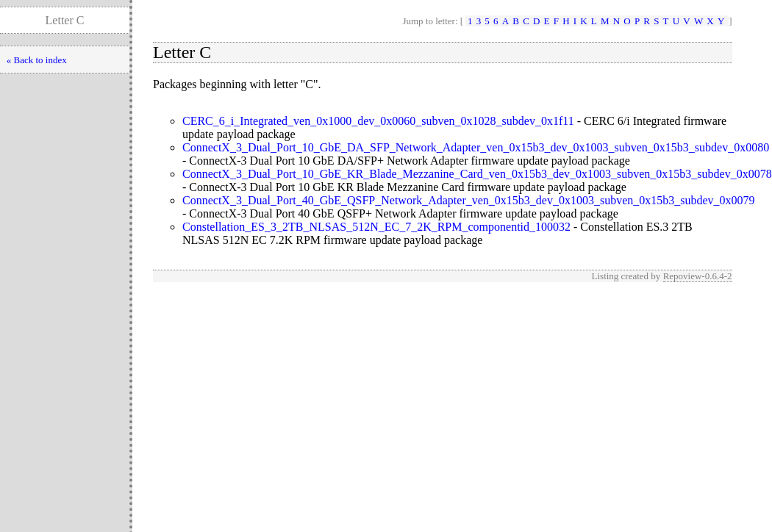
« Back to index (37, 60)
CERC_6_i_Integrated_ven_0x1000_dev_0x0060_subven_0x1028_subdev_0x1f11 (378, 121)
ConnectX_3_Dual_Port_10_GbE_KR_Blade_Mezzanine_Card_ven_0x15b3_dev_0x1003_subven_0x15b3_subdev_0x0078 (477, 174)
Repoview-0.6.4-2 (698, 276)
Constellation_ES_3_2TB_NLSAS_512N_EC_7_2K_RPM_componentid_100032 (376, 227)
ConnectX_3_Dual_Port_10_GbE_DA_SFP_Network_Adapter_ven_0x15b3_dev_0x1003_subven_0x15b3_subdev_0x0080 (476, 147)
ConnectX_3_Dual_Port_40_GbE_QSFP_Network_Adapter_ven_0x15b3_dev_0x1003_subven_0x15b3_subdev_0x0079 (469, 200)
